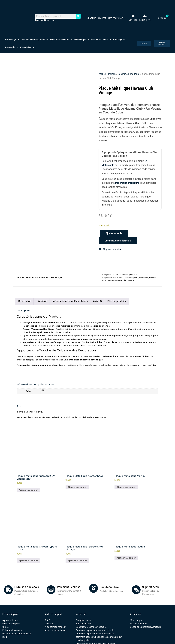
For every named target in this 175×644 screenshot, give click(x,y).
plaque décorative (115, 280)
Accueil (102, 74)
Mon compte (134, 20)
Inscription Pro (145, 20)
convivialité (129, 278)
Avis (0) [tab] (97, 301)
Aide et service (115, 18)
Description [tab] (25, 301)
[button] (12, 40)
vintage (131, 280)
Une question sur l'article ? (118, 241)
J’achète (102, 18)
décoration (144, 278)
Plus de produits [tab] (117, 301)
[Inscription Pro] (145, 16)
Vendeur (49, 20)
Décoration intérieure (129, 74)
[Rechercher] (78, 16)
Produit (39, 20)
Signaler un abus (110, 249)
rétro (125, 280)
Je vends (92, 18)
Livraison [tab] (42, 301)
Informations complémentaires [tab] (70, 301)
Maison (112, 74)
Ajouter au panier (114, 233)
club (121, 278)
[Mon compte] (134, 16)
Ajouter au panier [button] (28, 490)
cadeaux (115, 278)
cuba (136, 278)
